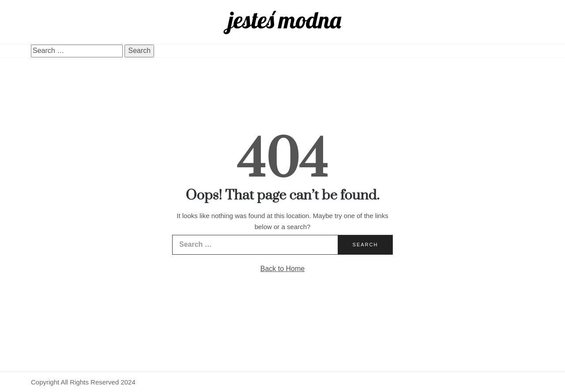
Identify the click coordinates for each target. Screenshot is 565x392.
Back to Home (282, 269)
